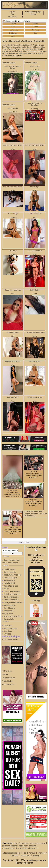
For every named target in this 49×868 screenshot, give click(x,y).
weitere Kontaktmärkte (13, 616)
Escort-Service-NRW (12, 591)
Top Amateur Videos (10, 639)
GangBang (35, 30)
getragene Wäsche (9, 846)
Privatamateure (8, 678)
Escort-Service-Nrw (38, 843)
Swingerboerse (10, 605)
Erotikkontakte (9, 569)
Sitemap (36, 855)
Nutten (6, 589)
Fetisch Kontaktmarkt (12, 594)
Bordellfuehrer (9, 608)
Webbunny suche (10, 628)
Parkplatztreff (9, 583)
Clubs (13, 27)
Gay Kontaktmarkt (11, 597)
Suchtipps (8, 631)
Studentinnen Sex (11, 586)
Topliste (12, 12)
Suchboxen (26, 855)
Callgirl (13, 24)
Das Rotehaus (9, 580)
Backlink (15, 855)
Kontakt (33, 14)
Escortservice (13, 30)
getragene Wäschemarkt (13, 602)
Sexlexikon (8, 626)
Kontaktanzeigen (10, 578)
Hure (35, 33)
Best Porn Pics (8, 685)
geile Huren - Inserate (27, 846)
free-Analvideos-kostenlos (27, 848)
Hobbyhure (13, 33)
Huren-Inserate (10, 572)
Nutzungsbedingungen (33, 12)
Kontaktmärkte (8, 848)
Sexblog (5, 674)
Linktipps (7, 634)
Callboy (35, 24)
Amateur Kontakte (11, 600)
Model (13, 36)
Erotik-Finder (7, 681)
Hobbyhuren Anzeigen (12, 575)
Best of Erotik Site (21, 843)
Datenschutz (9, 619)
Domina (35, 27)
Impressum (12, 17)
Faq (12, 14)
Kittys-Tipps (7, 671)
